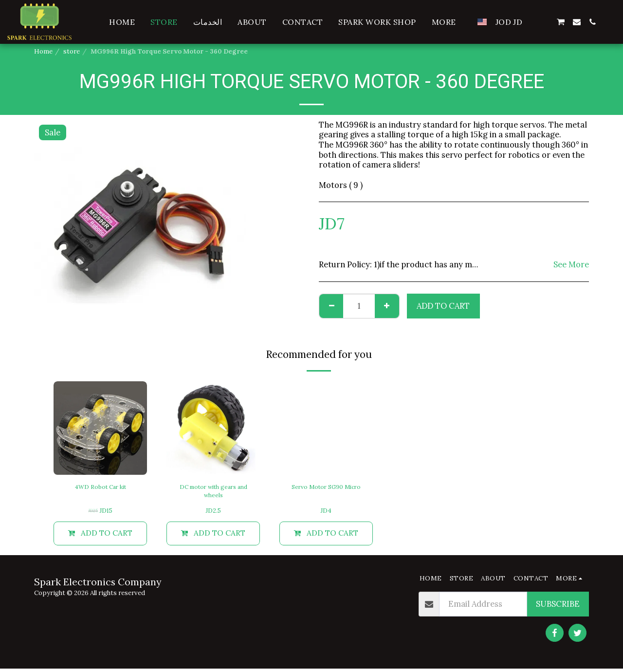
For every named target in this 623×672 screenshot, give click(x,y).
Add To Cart (443, 306)
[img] (100, 428)
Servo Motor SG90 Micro (326, 487)
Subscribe (558, 607)
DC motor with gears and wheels (213, 492)
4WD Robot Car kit (101, 487)
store (72, 51)
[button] (545, 22)
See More (571, 265)
